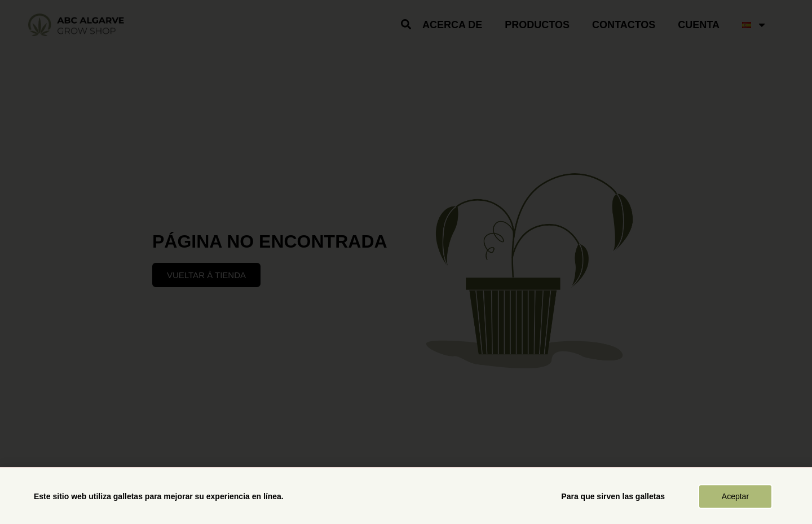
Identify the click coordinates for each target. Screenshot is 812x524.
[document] (406, 262)
